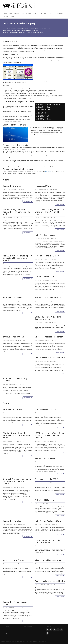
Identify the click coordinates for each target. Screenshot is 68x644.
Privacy (5, 639)
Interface (29, 14)
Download (17, 14)
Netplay (35, 14)
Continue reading (28, 201)
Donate (12, 17)
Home (5, 14)
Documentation (28, 629)
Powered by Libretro (7, 635)
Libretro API (27, 633)
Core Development (28, 631)
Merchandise (60, 14)
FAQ (23, 14)
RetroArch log (48, 172)
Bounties (6, 17)
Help (46, 14)
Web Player (5, 633)
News (10, 14)
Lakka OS (5, 631)
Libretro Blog (6, 629)
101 (41, 14)
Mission (5, 637)
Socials (52, 14)
